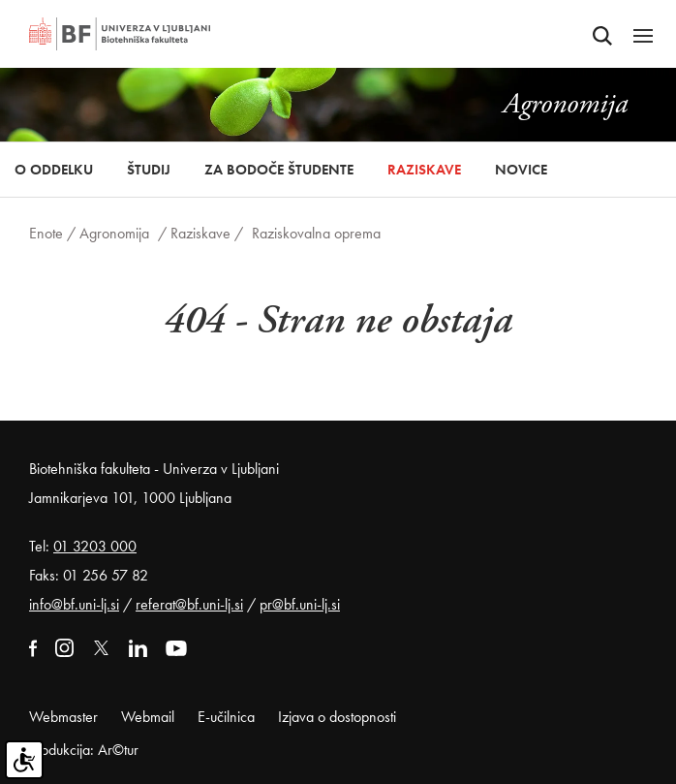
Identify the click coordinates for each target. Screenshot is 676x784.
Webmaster (63, 717)
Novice (521, 170)
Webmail (148, 717)
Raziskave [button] (424, 170)
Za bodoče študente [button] (279, 170)
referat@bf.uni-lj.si (189, 604)
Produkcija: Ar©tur (84, 750)
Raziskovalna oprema (316, 233)
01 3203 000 (95, 546)
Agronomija (114, 233)
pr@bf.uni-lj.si (300, 604)
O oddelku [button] (54, 170)
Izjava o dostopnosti (337, 717)
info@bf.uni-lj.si (74, 604)
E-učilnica (226, 717)
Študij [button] (149, 170)
